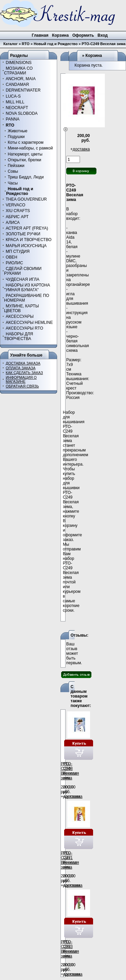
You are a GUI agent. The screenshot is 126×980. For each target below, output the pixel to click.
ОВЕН (11, 257)
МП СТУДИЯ (18, 251)
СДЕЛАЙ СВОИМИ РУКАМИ (23, 271)
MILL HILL (15, 102)
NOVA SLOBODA (22, 113)
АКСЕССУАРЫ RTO (25, 328)
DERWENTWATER (23, 90)
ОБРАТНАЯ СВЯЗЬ (22, 386)
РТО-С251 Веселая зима (71, 860)
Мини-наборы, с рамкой (30, 148)
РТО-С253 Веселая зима (71, 949)
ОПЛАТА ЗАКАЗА (21, 368)
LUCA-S (13, 96)
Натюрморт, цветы (25, 154)
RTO (26, 44)
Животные (18, 131)
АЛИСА (13, 223)
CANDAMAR (17, 85)
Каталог (11, 44)
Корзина (94, 56)
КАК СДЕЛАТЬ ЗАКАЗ (24, 373)
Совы (13, 171)
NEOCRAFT (17, 108)
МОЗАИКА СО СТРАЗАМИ (18, 71)
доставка (81, 149)
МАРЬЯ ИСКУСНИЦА (26, 246)
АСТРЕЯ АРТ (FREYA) (27, 228)
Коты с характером (26, 142)
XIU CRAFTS (18, 211)
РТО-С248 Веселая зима (71, 771)
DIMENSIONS (19, 63)
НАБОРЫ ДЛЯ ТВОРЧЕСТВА (18, 336)
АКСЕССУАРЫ (20, 316)
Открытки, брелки (25, 160)
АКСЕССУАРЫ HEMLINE (29, 323)
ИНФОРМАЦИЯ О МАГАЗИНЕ (21, 379)
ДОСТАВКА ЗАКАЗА (23, 363)
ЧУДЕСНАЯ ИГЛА (23, 279)
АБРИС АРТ (17, 217)
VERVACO (15, 205)
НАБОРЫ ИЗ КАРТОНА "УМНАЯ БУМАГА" (27, 288)
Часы (13, 183)
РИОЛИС (14, 263)
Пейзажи (16, 166)
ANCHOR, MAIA (21, 79)
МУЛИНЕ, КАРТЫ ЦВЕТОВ (22, 308)
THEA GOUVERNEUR (26, 199)
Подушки (16, 137)
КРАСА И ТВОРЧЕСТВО (29, 240)
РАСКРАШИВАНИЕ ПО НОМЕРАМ (27, 298)
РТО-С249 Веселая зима (103, 44)
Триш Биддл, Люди (26, 177)
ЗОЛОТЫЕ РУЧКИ (23, 234)
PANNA (13, 119)
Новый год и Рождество (56, 44)
